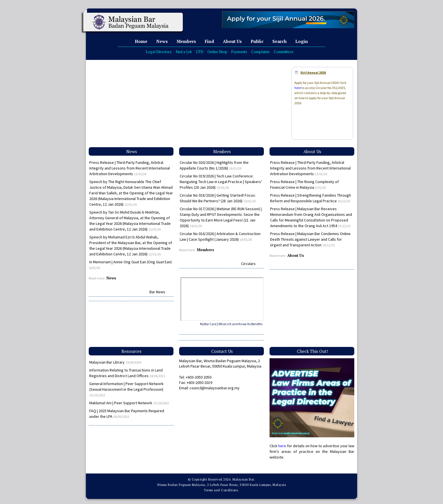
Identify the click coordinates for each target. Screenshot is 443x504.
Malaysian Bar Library (115, 362)
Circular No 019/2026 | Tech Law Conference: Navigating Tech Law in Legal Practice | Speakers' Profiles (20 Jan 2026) (221, 182)
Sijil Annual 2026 (313, 72)
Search (279, 41)
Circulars (248, 264)
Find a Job (184, 52)
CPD (200, 52)
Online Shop (217, 52)
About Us (232, 41)
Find (209, 41)
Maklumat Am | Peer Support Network (129, 403)
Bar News (157, 292)
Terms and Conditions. (221, 490)
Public (257, 41)
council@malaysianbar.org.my (215, 388)
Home (141, 41)
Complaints (260, 52)
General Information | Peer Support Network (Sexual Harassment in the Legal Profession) (126, 389)
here (298, 88)
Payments (239, 52)
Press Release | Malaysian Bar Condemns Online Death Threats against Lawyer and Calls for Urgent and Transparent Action (310, 239)
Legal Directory (159, 52)
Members (186, 41)
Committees (284, 52)
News (162, 41)
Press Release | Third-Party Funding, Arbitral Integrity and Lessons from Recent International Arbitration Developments (130, 168)
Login (302, 41)
